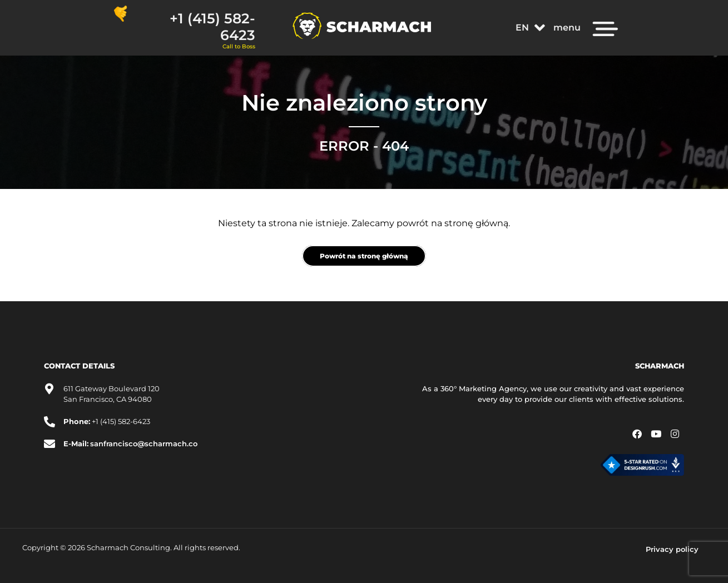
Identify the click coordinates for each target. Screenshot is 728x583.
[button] (530, 28)
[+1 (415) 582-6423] (121, 14)
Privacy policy (672, 549)
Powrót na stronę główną (364, 256)
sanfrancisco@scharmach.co (144, 444)
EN (530, 28)
